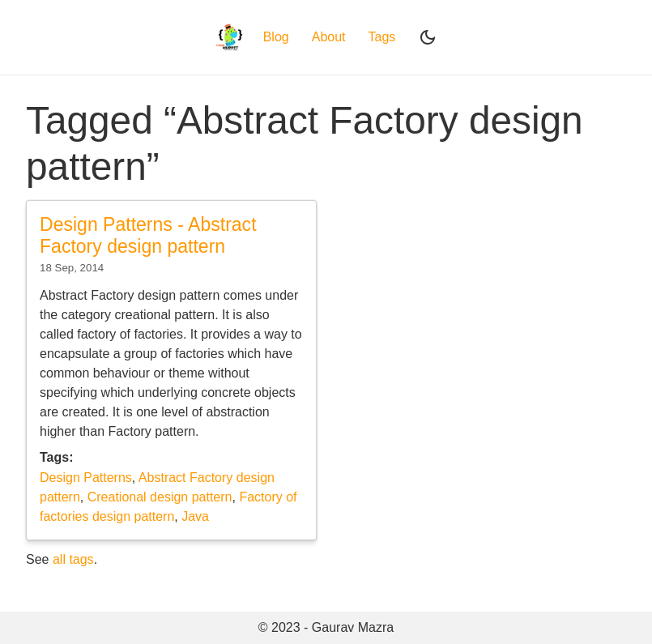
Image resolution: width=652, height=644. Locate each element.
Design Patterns (86, 478)
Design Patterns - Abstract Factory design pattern (148, 236)
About (329, 37)
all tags (73, 559)
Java (195, 516)
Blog (276, 37)
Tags (382, 37)
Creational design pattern (160, 497)
